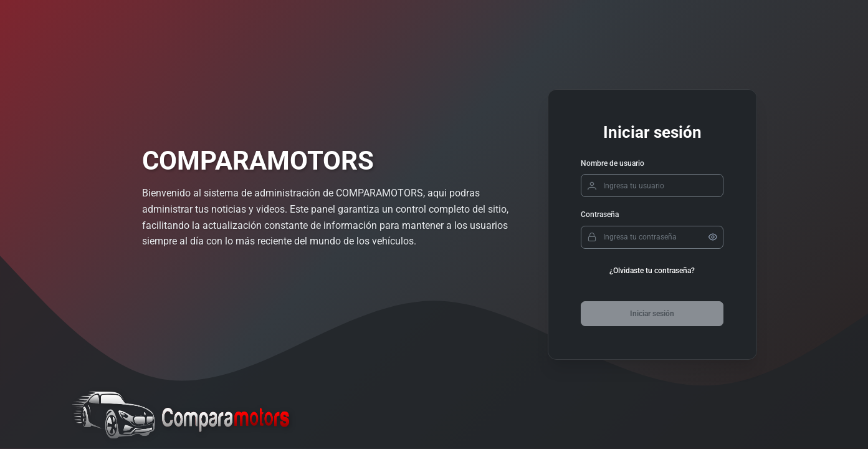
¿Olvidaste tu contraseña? (652, 271)
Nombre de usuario (613, 163)
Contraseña (600, 215)
